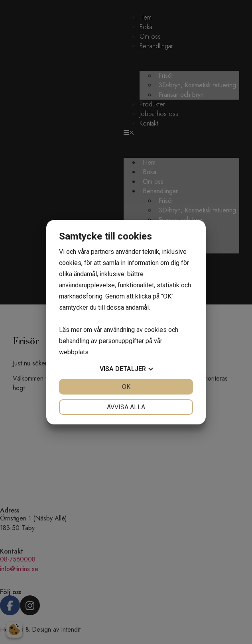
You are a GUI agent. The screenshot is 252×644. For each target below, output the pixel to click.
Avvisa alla (126, 407)
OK (126, 387)
